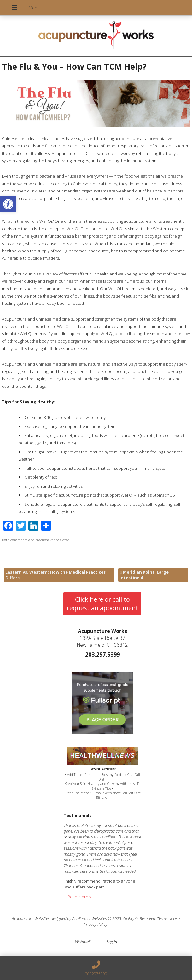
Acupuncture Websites (31, 918)
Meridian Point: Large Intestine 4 (144, 575)
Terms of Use (168, 918)
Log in (112, 942)
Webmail (83, 942)
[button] (8, 204)
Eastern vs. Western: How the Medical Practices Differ (55, 575)
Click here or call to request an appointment (102, 604)
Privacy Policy (96, 924)
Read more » (79, 897)
